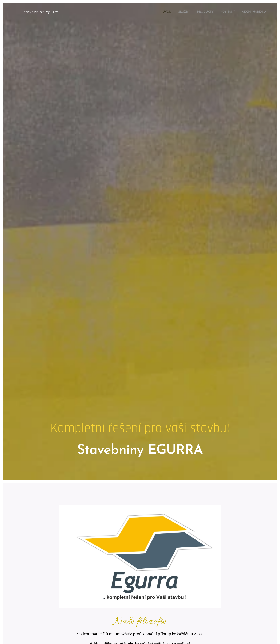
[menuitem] (158, 12)
